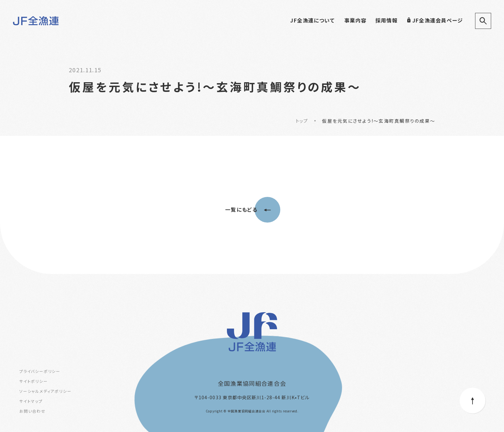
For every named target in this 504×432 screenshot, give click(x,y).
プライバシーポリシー (40, 371)
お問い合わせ (32, 411)
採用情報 (387, 20)
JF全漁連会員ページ (435, 20)
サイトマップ (31, 401)
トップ (302, 121)
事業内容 (355, 20)
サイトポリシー (34, 381)
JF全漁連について (312, 20)
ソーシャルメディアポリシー (45, 391)
